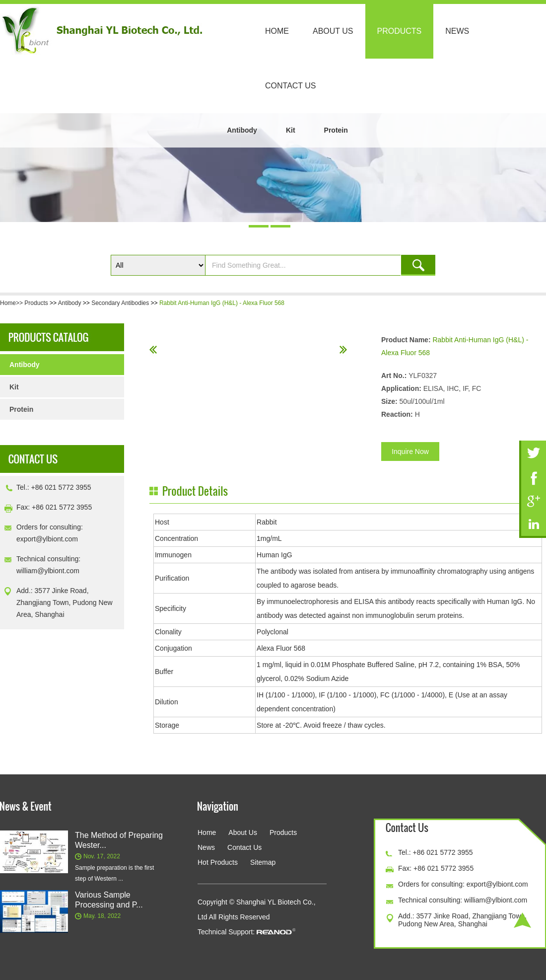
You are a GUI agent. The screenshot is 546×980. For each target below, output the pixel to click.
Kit (291, 130)
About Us (333, 31)
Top (522, 920)
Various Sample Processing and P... (109, 900)
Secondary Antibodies (120, 303)
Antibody (242, 130)
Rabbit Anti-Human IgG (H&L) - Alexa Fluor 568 (222, 303)
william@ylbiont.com (48, 571)
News (457, 31)
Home (277, 31)
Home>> (12, 303)
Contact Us (291, 86)
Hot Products (218, 862)
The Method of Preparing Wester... (119, 840)
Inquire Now (410, 452)
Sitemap (263, 862)
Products (400, 31)
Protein (336, 130)
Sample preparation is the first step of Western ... (114, 873)
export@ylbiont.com (47, 539)
